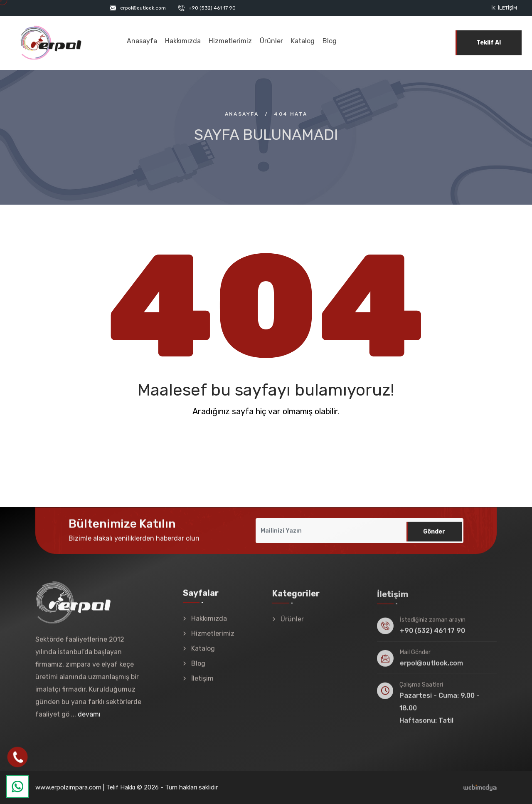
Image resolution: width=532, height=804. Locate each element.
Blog (330, 41)
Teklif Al (489, 43)
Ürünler (271, 41)
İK (493, 8)
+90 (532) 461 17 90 (212, 8)
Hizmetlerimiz (230, 41)
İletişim (507, 8)
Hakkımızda (183, 41)
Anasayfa (142, 41)
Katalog (303, 41)
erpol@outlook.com (143, 8)
